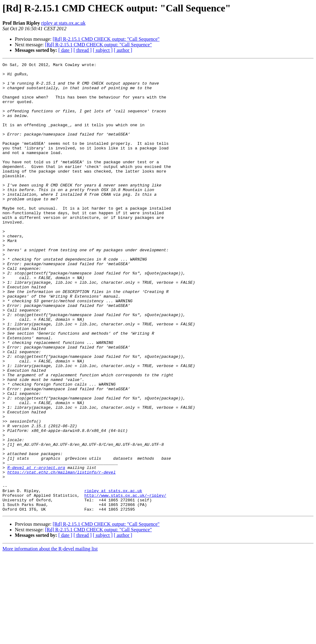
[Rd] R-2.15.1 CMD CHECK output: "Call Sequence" (106, 39)
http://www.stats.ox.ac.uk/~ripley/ (125, 582)
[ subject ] (103, 50)
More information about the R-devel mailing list (50, 639)
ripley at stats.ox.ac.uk (63, 23)
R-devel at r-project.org (36, 549)
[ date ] (65, 50)
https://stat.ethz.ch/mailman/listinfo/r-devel (62, 554)
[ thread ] (83, 50)
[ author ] (123, 50)
